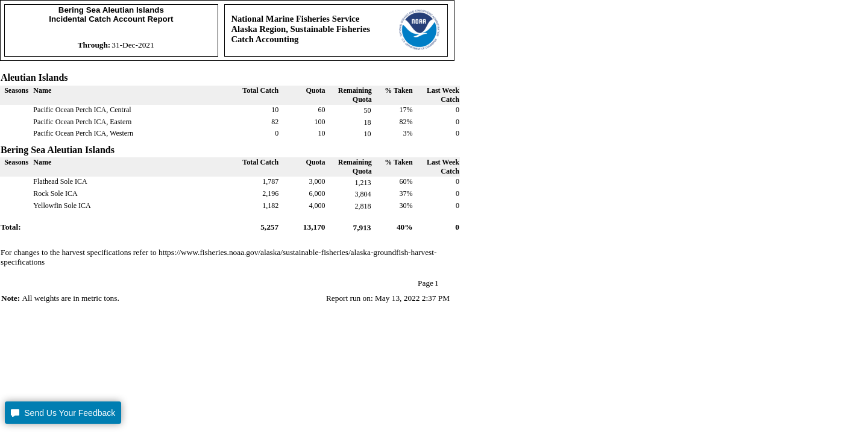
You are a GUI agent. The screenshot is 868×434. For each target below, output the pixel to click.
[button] (63, 413)
